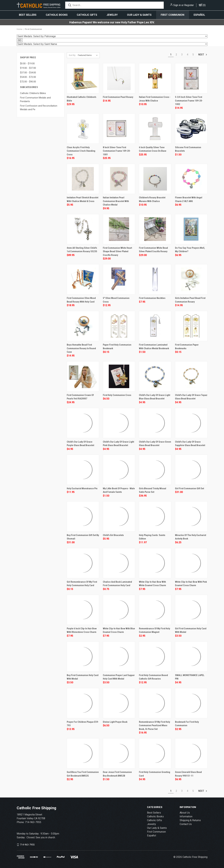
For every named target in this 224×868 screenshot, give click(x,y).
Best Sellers (28, 15)
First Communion (172, 15)
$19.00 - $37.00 (28, 68)
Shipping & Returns (190, 820)
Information (186, 816)
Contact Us (186, 824)
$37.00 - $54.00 (28, 73)
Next (203, 55)
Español (199, 15)
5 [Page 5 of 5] (193, 55)
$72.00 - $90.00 (28, 82)
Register (189, 5)
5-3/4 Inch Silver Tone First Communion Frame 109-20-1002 (189, 101)
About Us (185, 813)
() (204, 5)
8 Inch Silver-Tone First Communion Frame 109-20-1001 (117, 151)
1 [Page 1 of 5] (171, 55)
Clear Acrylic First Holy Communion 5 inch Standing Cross (81, 151)
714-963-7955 (27, 845)
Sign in (177, 5)
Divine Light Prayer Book (115, 722)
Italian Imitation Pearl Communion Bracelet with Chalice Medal (116, 201)
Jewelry (112, 15)
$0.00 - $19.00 (27, 64)
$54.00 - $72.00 (28, 77)
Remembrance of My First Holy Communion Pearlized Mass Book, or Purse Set (155, 725)
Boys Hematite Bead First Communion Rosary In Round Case (81, 348)
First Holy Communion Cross (117, 395)
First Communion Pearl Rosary (118, 97)
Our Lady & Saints (139, 15)
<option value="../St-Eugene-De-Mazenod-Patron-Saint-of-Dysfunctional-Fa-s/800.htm (112, 44)
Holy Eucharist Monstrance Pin (82, 488)
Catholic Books (57, 15)
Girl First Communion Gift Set (190, 488)
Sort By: (72, 55)
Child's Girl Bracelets (113, 535)
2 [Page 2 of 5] (176, 55)
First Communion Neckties (152, 298)
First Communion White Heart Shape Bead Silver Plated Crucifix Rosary (117, 251)
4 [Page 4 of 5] (188, 55)
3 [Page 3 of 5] (182, 55)
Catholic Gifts (87, 15)
